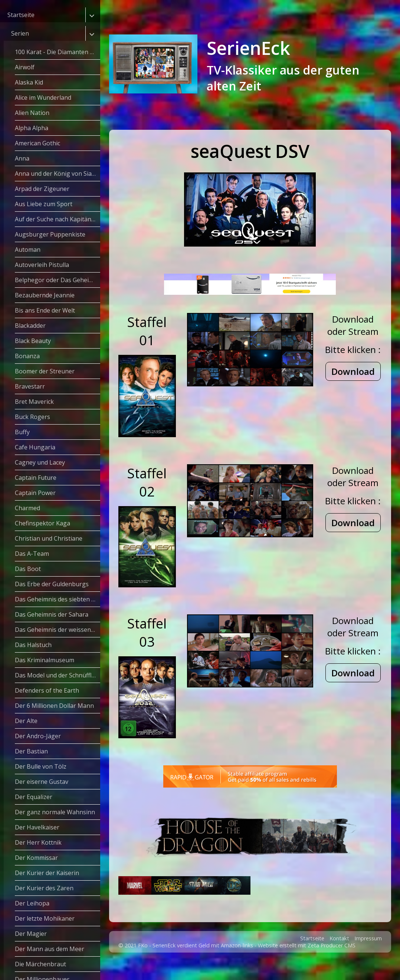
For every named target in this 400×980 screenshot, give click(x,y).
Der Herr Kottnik (38, 842)
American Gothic (37, 143)
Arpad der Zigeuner (42, 189)
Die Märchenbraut (40, 964)
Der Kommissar (36, 858)
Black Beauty (33, 341)
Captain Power (35, 493)
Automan (28, 250)
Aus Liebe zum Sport (44, 204)
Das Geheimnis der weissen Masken (58, 630)
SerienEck (248, 48)
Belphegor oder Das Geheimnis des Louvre (58, 280)
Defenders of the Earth (47, 690)
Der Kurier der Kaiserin (47, 873)
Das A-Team (32, 554)
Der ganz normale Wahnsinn (55, 812)
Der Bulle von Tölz (41, 766)
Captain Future (36, 478)
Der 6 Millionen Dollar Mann (54, 706)
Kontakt (339, 957)
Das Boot (28, 569)
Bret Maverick (34, 402)
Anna (22, 158)
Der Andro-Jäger (38, 736)
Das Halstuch (33, 645)
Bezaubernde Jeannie (45, 295)
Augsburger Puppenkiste (50, 234)
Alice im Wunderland (43, 98)
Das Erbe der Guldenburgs (52, 584)
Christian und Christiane (49, 538)
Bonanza (27, 356)
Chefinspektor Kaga (42, 523)
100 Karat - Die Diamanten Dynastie (58, 52)
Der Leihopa (32, 903)
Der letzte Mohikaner (45, 918)
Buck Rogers (32, 417)
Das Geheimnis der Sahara (52, 614)
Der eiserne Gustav (42, 782)
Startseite (21, 15)
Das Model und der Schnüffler (56, 675)
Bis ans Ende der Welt (45, 310)
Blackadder (30, 326)
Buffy (22, 432)
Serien (20, 33)
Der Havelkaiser (37, 827)
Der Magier (31, 934)
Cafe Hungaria (35, 447)
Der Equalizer (34, 797)
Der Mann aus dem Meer (50, 949)
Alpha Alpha (32, 128)
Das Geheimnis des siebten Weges (58, 599)
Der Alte (26, 721)
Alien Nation (32, 113)
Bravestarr (30, 386)
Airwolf (25, 67)
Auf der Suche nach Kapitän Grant (58, 219)
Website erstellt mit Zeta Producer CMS (307, 964)
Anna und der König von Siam (56, 174)
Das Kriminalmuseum (45, 660)
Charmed (27, 508)
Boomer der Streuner (45, 371)
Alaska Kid (29, 82)
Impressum (368, 957)
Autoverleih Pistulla (42, 265)
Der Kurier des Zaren (44, 888)
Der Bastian (31, 751)
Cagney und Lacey (40, 462)
